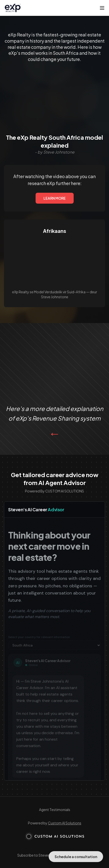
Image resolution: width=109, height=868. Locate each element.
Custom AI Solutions (65, 823)
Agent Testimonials (55, 810)
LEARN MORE (55, 198)
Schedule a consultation (76, 857)
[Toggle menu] (102, 8)
